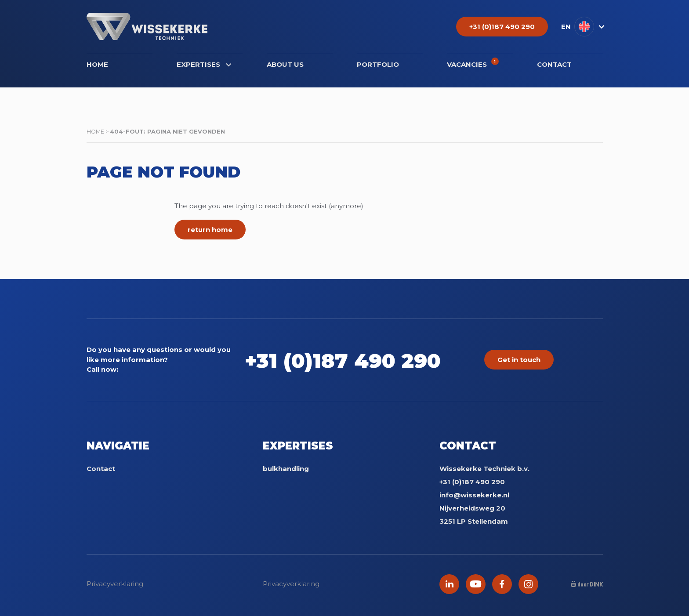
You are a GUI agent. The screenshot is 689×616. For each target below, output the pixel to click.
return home (210, 230)
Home (97, 64)
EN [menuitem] (566, 27)
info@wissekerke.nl (474, 495)
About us (285, 64)
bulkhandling (286, 469)
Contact (554, 64)
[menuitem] (582, 27)
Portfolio (378, 64)
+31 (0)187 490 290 (356, 360)
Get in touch (519, 360)
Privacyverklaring (115, 584)
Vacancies (473, 63)
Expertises (204, 64)
